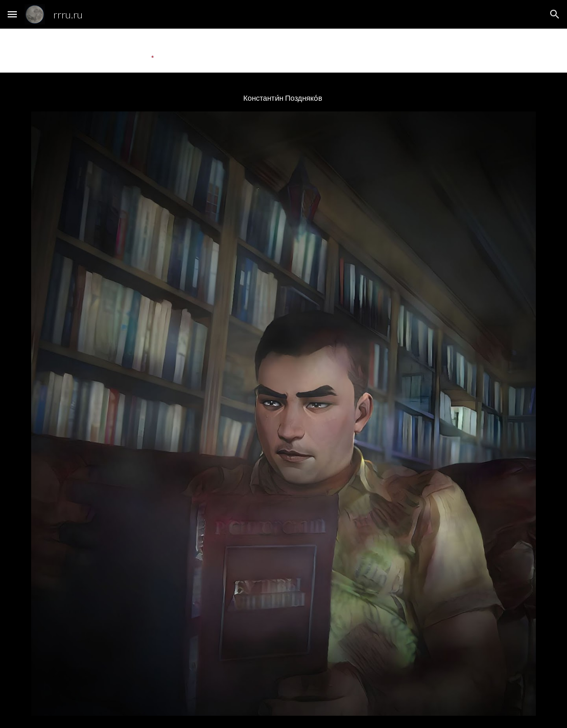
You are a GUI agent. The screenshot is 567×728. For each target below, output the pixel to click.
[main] (284, 98)
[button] (12, 14)
